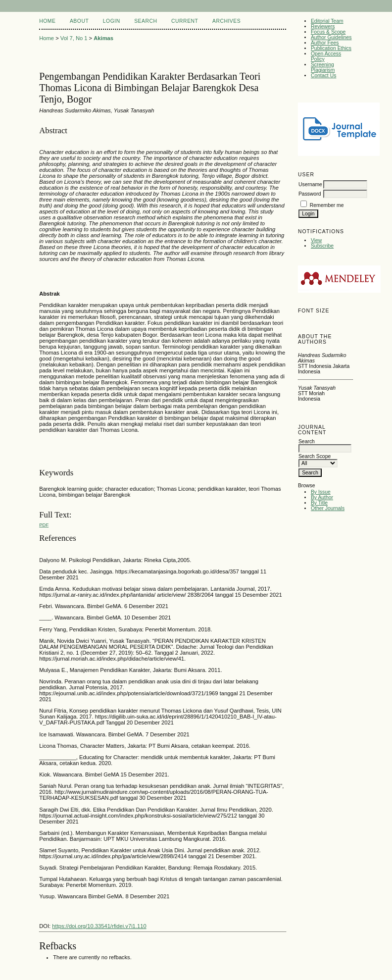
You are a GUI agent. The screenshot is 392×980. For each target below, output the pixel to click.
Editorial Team (327, 21)
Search (146, 21)
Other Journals (328, 508)
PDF (44, 525)
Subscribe (322, 246)
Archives (226, 21)
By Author (322, 497)
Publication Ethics (331, 48)
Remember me (327, 205)
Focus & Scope (328, 32)
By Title (319, 503)
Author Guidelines (331, 37)
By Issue (321, 492)
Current (185, 21)
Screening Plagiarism (323, 67)
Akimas (103, 38)
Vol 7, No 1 (74, 38)
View (316, 240)
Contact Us (323, 76)
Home (47, 21)
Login (112, 21)
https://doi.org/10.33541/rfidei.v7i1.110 (99, 926)
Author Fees (325, 43)
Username (310, 184)
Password (310, 194)
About (79, 21)
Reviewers (323, 26)
